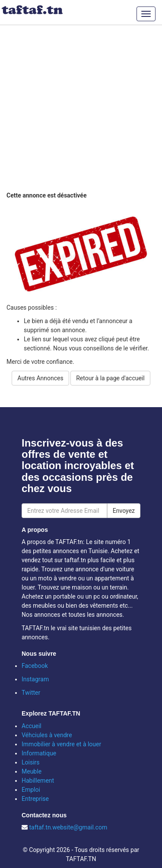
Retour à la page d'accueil (110, 378)
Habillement (38, 781)
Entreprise (35, 799)
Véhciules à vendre (47, 735)
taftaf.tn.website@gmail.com (68, 827)
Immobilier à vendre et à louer (61, 744)
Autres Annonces (40, 378)
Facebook (35, 666)
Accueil (32, 726)
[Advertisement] (81, 107)
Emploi (31, 790)
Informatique (39, 753)
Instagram (35, 679)
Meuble (32, 771)
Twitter (31, 693)
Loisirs (31, 762)
